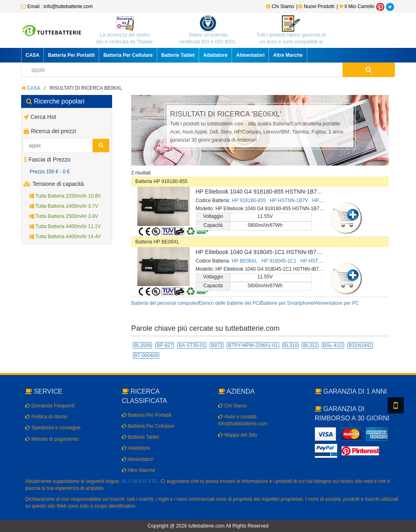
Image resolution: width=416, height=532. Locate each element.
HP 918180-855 (249, 200)
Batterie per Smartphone (287, 303)
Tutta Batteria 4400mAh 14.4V (65, 237)
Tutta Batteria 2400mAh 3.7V (64, 206)
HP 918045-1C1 (279, 261)
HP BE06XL (244, 261)
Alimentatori (250, 55)
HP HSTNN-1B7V (289, 200)
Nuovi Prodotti (317, 6)
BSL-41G (333, 345)
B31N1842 (360, 345)
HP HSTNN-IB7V (319, 261)
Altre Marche (288, 55)
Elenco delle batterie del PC (229, 303)
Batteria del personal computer (164, 303)
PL (155, 481)
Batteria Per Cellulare (128, 55)
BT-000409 (146, 355)
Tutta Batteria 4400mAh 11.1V (65, 226)
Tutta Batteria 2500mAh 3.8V (64, 216)
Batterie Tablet (178, 55)
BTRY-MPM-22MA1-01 (253, 345)
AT (145, 481)
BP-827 (165, 345)
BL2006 (142, 345)
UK (135, 481)
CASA (32, 55)
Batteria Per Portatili (71, 55)
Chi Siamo (280, 6)
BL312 (310, 345)
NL (125, 481)
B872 (217, 345)
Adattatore (215, 55)
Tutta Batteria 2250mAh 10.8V (65, 196)
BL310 (291, 345)
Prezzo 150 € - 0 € (50, 172)
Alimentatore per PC (337, 303)
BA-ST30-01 (192, 345)
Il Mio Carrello (357, 6)
